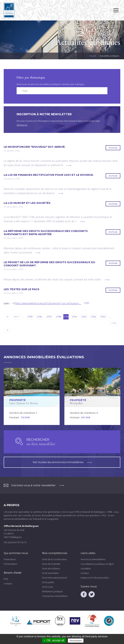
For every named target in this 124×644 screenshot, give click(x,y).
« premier (8, 317)
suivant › (113, 323)
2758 (59, 317)
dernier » (8, 330)
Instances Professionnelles (95, 578)
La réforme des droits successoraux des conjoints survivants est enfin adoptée (46, 233)
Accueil (93, 56)
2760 (74, 317)
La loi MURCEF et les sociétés (27, 203)
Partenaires (10, 559)
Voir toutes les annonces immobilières (62, 462)
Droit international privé (55, 578)
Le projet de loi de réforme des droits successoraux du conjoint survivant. (49, 264)
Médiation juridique (52, 591)
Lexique (8, 583)
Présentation (10, 564)
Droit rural (47, 587)
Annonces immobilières (93, 559)
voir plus (69, 165)
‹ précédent (16, 317)
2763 (103, 317)
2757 (49, 317)
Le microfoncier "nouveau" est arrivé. (35, 147)
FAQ (6, 579)
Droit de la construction (55, 559)
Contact (85, 573)
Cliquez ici (22, 125)
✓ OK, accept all (54, 640)
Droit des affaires (51, 568)
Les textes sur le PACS (22, 289)
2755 (30, 317)
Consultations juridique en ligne (97, 564)
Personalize (76, 641)
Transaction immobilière (55, 596)
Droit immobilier (51, 573)
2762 (93, 317)
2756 (40, 317)
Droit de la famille (51, 564)
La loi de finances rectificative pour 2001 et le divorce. (49, 175)
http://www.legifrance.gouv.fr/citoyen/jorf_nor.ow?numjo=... (48, 303)
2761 (84, 317)
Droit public (48, 582)
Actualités (86, 568)
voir (32, 396)
